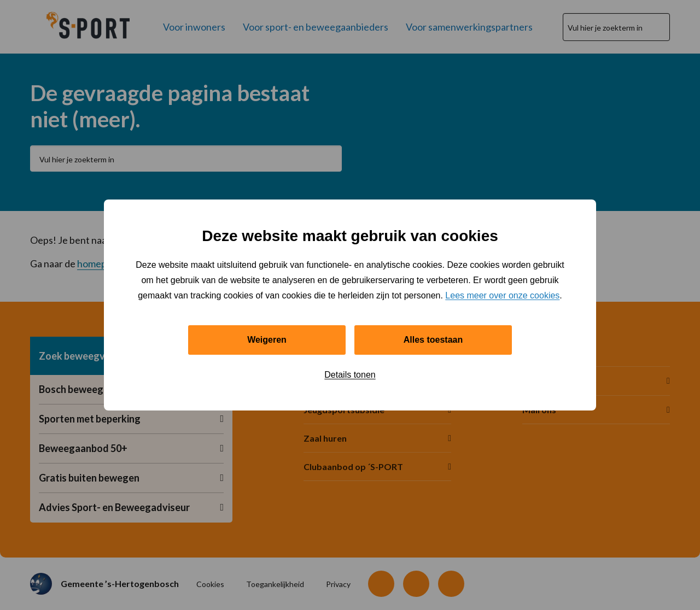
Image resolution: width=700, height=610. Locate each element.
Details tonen (350, 375)
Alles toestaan (433, 340)
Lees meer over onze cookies (502, 295)
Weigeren (267, 340)
